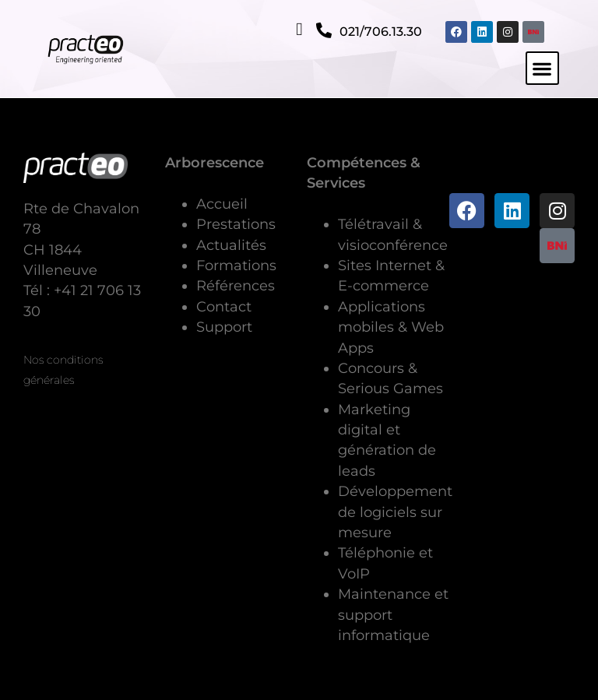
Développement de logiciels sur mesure (395, 512)
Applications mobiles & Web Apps (391, 327)
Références (236, 285)
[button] (542, 68)
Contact (224, 306)
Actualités (231, 245)
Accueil (222, 204)
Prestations (236, 224)
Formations (236, 265)
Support (224, 327)
